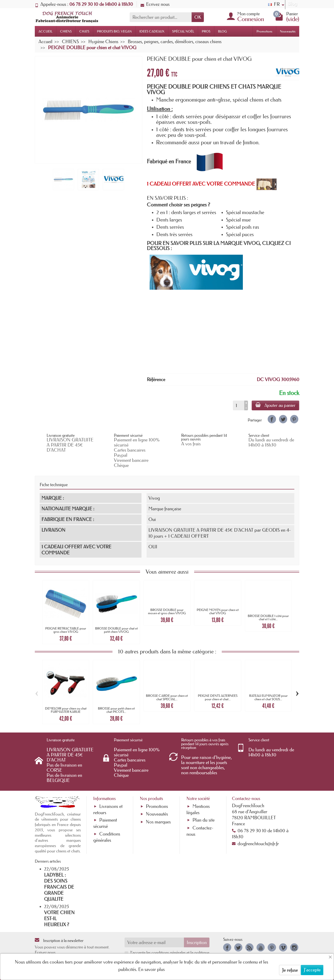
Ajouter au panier (275, 405)
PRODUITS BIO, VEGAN (114, 31)
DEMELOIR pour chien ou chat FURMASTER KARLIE (66, 710)
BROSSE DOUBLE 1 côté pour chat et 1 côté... (268, 617)
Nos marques (158, 822)
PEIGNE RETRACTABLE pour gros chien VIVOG (66, 630)
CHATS (84, 31)
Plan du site (204, 820)
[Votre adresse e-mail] (154, 942)
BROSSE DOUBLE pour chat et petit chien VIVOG (116, 630)
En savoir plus (151, 969)
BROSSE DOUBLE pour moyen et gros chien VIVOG (167, 611)
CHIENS (66, 31)
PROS (206, 31)
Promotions (264, 31)
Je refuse (290, 970)
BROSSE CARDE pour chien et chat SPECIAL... (167, 697)
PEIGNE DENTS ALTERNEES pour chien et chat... (218, 697)
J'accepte (312, 970)
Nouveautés (288, 31)
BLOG (222, 31)
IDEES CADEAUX (152, 31)
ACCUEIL (45, 31)
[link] (272, 419)
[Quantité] (239, 405)
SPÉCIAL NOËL (183, 31)
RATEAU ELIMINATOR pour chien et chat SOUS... (268, 697)
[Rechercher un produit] (161, 17)
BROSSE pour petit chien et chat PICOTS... (116, 710)
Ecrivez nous (155, 4)
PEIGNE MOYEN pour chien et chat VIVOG (218, 611)
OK (198, 17)
